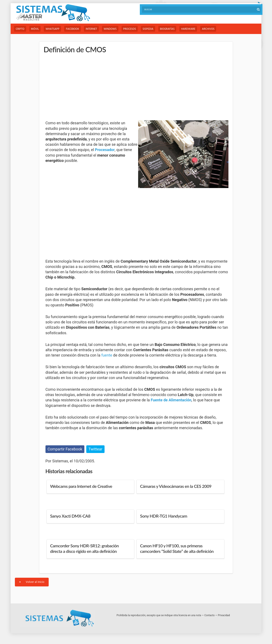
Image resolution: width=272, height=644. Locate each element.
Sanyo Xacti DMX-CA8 (70, 516)
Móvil (35, 29)
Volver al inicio (32, 582)
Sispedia (148, 29)
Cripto (20, 29)
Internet (91, 29)
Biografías (167, 29)
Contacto (210, 615)
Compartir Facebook (65, 449)
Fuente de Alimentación (171, 400)
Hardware (188, 29)
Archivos (208, 29)
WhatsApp (52, 29)
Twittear (95, 449)
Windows (110, 29)
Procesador (105, 150)
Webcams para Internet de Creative (81, 486)
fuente (107, 355)
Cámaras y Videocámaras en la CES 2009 (176, 486)
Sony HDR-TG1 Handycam (164, 516)
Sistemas (53, 13)
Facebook (72, 29)
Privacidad (224, 615)
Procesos (130, 29)
